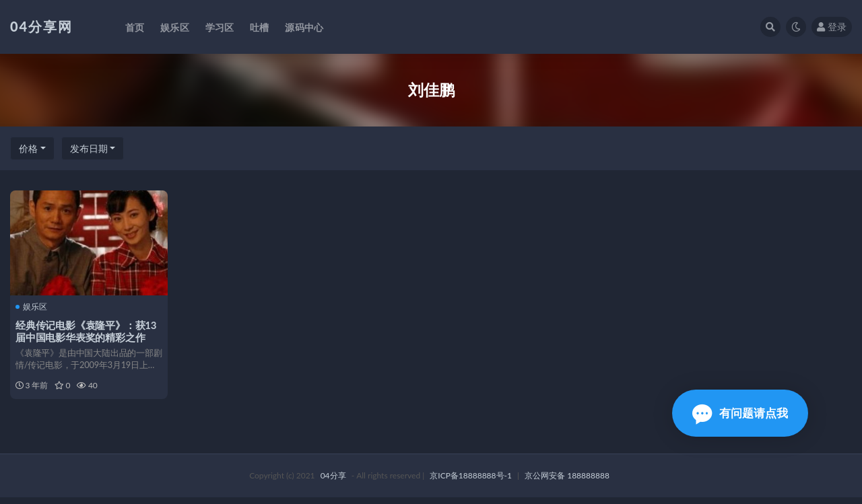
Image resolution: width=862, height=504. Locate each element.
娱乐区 (33, 307)
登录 (832, 27)
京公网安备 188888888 (567, 482)
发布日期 (89, 148)
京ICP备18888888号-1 (471, 482)
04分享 (333, 482)
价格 (28, 148)
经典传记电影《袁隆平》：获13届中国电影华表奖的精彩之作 (87, 330)
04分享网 (41, 26)
